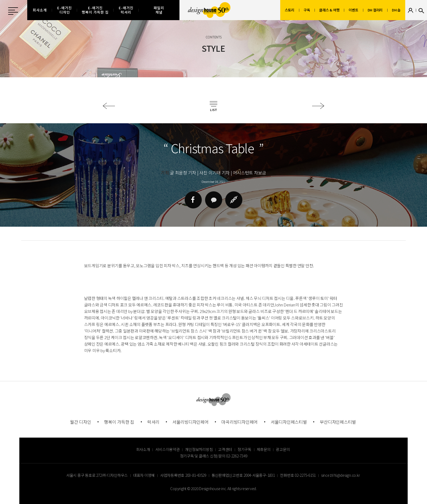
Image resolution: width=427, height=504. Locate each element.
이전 (109, 106)
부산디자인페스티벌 (338, 422)
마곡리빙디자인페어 (240, 422)
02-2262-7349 (237, 456)
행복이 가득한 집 (119, 422)
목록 (213, 106)
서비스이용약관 (167, 449)
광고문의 (283, 449)
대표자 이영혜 (144, 475)
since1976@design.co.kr (341, 475)
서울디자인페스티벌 (289, 422)
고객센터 (225, 449)
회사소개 (143, 449)
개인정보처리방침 (199, 449)
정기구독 (244, 449)
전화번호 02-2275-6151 (298, 475)
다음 (318, 106)
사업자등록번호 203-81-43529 (183, 475)
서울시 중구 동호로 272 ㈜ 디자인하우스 (97, 475)
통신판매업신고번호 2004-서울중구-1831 (243, 475)
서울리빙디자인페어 (190, 422)
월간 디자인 (81, 422)
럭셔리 (153, 422)
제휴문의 (264, 449)
